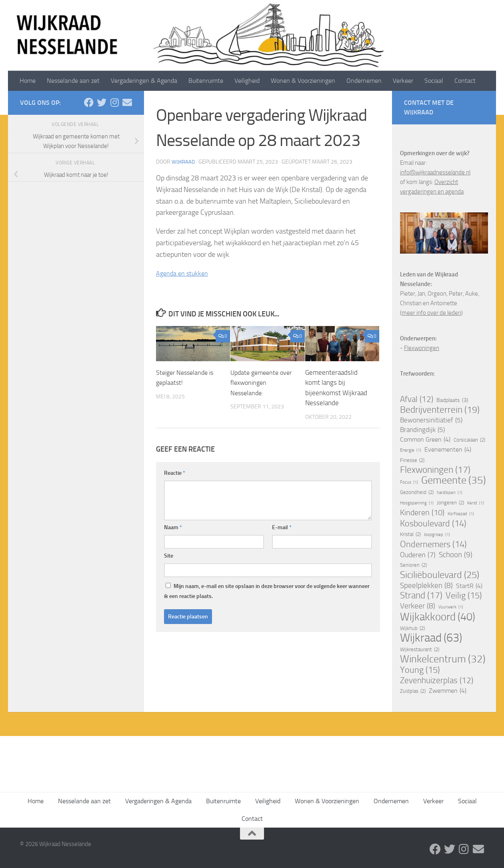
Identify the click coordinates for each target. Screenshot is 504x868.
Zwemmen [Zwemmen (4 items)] (448, 691)
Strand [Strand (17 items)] (421, 596)
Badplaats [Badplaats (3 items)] (452, 400)
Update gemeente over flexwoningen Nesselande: (257, 383)
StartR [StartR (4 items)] (469, 586)
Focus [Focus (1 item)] (409, 482)
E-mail (282, 527)
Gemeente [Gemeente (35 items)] (454, 480)
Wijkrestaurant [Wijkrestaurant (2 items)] (420, 650)
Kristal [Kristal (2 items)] (410, 534)
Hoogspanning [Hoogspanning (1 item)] (417, 503)
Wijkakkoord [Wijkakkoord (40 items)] (438, 617)
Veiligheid (247, 81)
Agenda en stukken (184, 273)
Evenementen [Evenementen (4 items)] (448, 450)
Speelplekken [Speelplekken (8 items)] (426, 586)
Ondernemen (364, 81)
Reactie (175, 473)
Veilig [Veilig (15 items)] (464, 596)
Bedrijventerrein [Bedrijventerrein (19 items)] (440, 410)
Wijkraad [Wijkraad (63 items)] (431, 638)
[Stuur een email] (127, 102)
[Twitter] (102, 102)
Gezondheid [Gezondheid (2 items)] (417, 492)
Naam (173, 527)
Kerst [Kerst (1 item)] (476, 503)
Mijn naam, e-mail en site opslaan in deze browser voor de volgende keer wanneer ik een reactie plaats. (267, 591)
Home (28, 81)
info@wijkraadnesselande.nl (435, 172)
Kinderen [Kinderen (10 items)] (422, 513)
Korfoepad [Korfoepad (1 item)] (461, 514)
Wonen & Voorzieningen (303, 81)
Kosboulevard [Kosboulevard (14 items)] (433, 524)
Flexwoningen (422, 348)
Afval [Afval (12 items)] (417, 399)
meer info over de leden (431, 313)
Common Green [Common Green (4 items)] (425, 440)
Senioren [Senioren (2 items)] (413, 565)
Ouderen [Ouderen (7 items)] (418, 555)
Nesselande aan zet (73, 81)
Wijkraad (184, 162)
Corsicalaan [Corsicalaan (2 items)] (469, 440)
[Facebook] (89, 102)
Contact (465, 81)
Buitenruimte (206, 81)
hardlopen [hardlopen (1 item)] (450, 493)
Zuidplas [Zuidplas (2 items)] (413, 691)
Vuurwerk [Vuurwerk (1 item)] (451, 607)
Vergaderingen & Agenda (144, 81)
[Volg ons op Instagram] (114, 102)
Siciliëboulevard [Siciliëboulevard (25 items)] (440, 575)
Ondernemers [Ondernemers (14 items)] (433, 544)
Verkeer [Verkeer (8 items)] (418, 606)
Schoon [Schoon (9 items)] (456, 555)
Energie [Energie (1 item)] (411, 450)
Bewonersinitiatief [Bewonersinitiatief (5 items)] (431, 420)
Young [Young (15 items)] (420, 670)
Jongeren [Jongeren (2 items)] (450, 503)
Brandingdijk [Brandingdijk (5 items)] (422, 430)
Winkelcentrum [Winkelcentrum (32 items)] (443, 659)
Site (169, 556)
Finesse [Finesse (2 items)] (412, 460)
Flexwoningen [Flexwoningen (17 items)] (435, 470)
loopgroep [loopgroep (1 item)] (437, 535)
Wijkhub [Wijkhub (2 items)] (412, 628)
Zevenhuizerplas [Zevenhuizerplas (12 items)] (437, 680)
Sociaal (434, 81)
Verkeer (403, 81)
